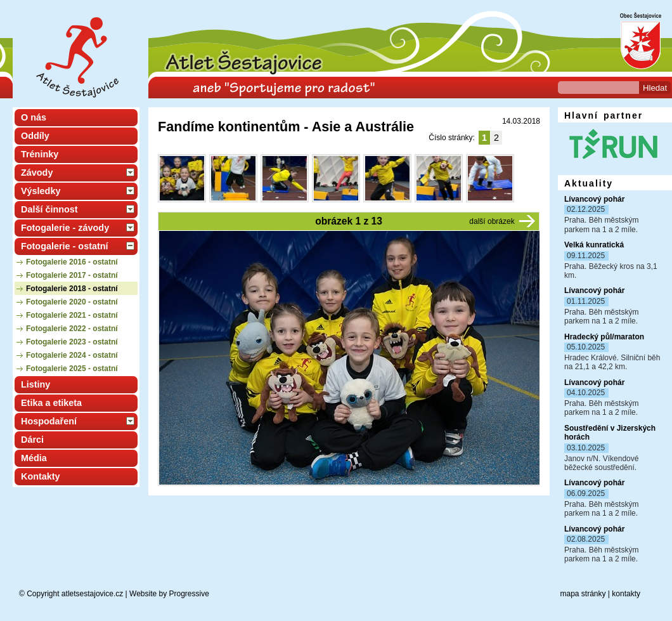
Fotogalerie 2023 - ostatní (72, 342)
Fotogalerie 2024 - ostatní (72, 355)
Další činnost (49, 209)
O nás (34, 117)
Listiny (36, 384)
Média (34, 458)
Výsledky (41, 191)
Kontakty (41, 476)
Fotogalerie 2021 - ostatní (72, 315)
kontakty (626, 594)
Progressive (189, 594)
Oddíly (35, 136)
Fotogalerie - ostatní (65, 246)
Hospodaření (49, 421)
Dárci (32, 440)
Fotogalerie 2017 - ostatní (72, 275)
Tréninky (40, 154)
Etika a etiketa (51, 403)
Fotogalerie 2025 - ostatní (72, 369)
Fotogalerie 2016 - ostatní (72, 262)
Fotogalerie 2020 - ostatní (72, 302)
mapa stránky (583, 594)
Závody (37, 173)
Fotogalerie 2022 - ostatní (72, 329)
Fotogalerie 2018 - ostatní (72, 289)
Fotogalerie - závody (65, 228)
